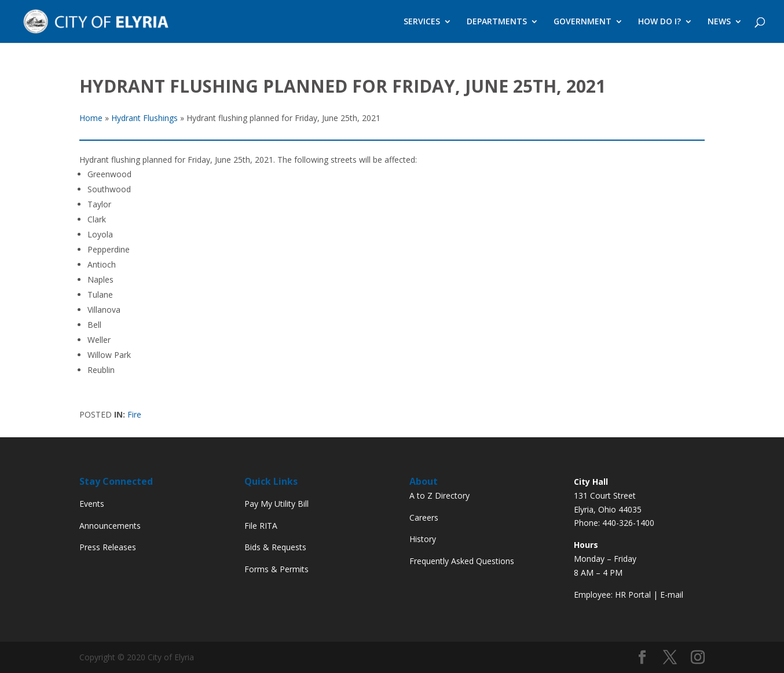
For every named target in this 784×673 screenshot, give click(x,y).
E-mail (672, 595)
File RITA (261, 526)
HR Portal (633, 595)
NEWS (719, 22)
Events (92, 504)
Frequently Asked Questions (462, 561)
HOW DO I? (660, 22)
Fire (134, 414)
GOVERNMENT (582, 22)
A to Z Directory (439, 495)
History (423, 539)
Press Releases (108, 547)
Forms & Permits (276, 569)
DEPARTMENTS (497, 22)
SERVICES (422, 22)
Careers (424, 517)
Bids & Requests (275, 547)
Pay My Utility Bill (276, 504)
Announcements (110, 526)
